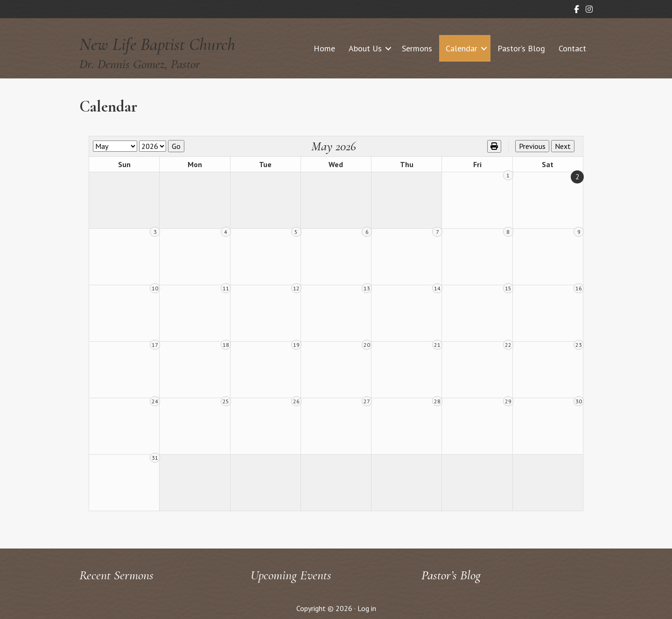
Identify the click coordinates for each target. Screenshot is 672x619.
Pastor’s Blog (521, 48)
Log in (367, 608)
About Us (365, 48)
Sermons (417, 48)
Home (324, 48)
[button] (388, 48)
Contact (572, 48)
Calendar (462, 48)
